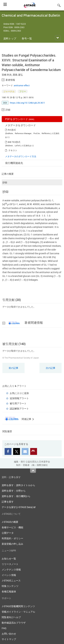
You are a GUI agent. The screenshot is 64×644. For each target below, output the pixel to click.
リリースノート (10, 564)
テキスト (13, 150)
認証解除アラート (19, 409)
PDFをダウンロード (20, 119)
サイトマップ (9, 639)
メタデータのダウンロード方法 (21, 156)
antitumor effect (22, 85)
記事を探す (8, 502)
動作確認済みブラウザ (14, 623)
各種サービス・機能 (12, 527)
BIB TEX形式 (14, 142)
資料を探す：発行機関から (16, 496)
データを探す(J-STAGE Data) (19, 507)
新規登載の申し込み (12, 544)
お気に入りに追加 (19, 393)
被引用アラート (18, 403)
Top (33, 471)
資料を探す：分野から (14, 491)
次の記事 (51, 368)
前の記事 (13, 368)
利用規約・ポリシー (12, 538)
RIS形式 (12, 130)
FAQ (4, 628)
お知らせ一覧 (9, 559)
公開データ (8, 533)
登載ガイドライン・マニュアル (18, 612)
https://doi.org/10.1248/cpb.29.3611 (27, 103)
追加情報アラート (19, 398)
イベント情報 (9, 575)
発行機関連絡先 (14, 163)
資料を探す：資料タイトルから (18, 485)
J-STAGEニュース (11, 580)
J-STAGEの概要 (10, 522)
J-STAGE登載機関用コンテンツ (18, 606)
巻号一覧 (27, 38)
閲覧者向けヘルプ (11, 617)
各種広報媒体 (9, 591)
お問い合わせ (9, 634)
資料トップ (10, 38)
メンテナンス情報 (11, 570)
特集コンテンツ (10, 586)
